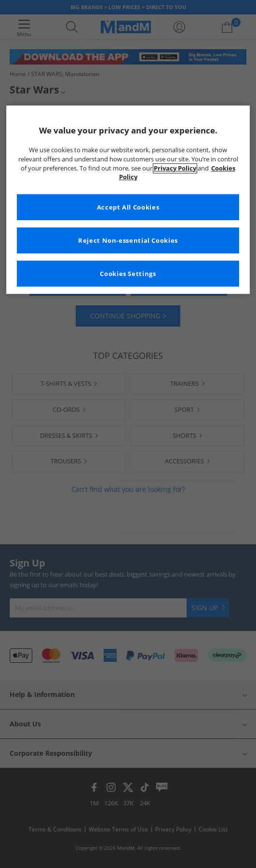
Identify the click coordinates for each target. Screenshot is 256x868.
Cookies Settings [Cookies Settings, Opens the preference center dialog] (128, 274)
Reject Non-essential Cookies (128, 241)
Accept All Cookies (128, 207)
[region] (128, 200)
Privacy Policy (175, 168)
